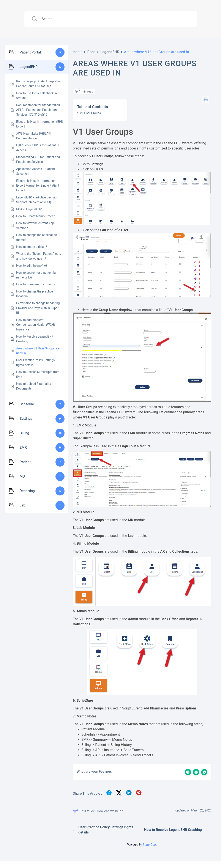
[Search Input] (116, 19)
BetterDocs (150, 845)
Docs (91, 52)
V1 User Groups (90, 113)
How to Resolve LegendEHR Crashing (176, 830)
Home (78, 52)
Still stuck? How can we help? (98, 811)
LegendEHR (110, 52)
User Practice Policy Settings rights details (103, 830)
